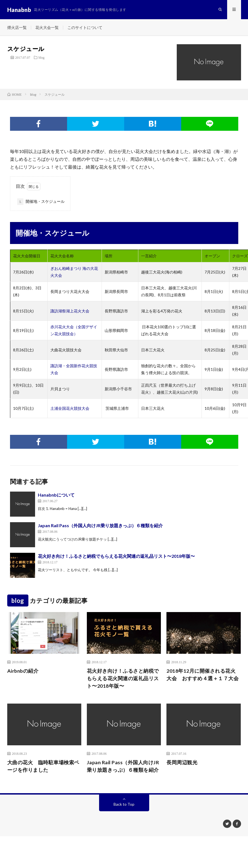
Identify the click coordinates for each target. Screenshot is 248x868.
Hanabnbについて (56, 495)
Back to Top (124, 805)
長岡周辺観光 (182, 763)
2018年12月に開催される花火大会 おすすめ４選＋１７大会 (202, 675)
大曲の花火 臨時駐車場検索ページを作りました (43, 767)
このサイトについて (85, 28)
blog (42, 58)
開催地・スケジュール (41, 202)
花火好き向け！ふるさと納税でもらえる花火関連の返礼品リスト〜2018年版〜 (116, 557)
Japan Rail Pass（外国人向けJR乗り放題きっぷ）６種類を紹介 (100, 526)
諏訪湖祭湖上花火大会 (70, 311)
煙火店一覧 (17, 28)
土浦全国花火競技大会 (70, 409)
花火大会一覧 (47, 28)
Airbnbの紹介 (23, 671)
